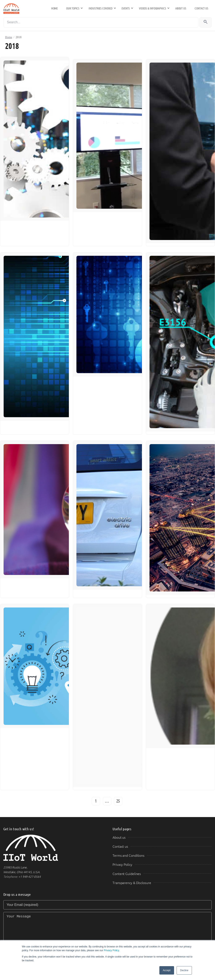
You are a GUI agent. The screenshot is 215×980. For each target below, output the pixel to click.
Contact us (201, 8)
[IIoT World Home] (53, 848)
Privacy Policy (111, 950)
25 (118, 801)
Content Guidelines (127, 874)
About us (181, 8)
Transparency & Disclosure (132, 883)
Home (55, 8)
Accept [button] (167, 970)
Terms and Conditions (128, 856)
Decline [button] (184, 970)
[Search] (101, 22)
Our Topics (73, 8)
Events (126, 8)
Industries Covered (100, 8)
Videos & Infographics (153, 8)
